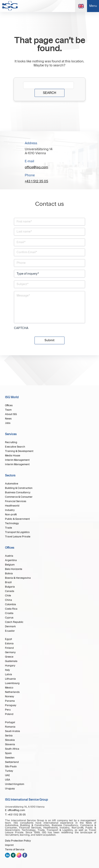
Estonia (9, 644)
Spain (8, 753)
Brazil (8, 582)
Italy (7, 670)
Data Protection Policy (18, 841)
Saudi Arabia (12, 731)
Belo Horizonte (14, 569)
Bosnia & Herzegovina (18, 578)
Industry (10, 510)
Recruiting (11, 442)
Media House (13, 456)
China (8, 600)
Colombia (10, 604)
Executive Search (15, 447)
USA (8, 780)
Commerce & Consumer (19, 497)
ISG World (12, 397)
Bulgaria (10, 587)
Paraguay (11, 705)
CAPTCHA (21, 328)
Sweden (10, 758)
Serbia (9, 736)
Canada (10, 591)
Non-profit (11, 515)
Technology (12, 523)
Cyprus (9, 618)
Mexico (9, 688)
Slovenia (10, 744)
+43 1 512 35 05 (36, 181)
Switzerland (12, 762)
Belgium (10, 565)
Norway (10, 696)
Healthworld (12, 506)
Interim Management (17, 460)
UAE (7, 775)
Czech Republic (14, 622)
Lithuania (10, 679)
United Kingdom (15, 784)
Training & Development (19, 451)
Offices (9, 405)
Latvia (8, 674)
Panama (10, 701)
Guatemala (11, 661)
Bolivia (9, 574)
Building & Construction (19, 488)
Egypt (8, 639)
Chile (8, 596)
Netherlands (12, 692)
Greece (9, 657)
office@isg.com (36, 167)
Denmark (10, 626)
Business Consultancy (18, 492)
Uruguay (10, 789)
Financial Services (16, 501)
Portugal (10, 722)
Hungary (10, 666)
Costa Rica (11, 609)
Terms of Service (15, 850)
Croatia (9, 613)
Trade (8, 528)
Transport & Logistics (17, 532)
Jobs (8, 423)
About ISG (11, 414)
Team (8, 410)
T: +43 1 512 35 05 (15, 815)
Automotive (12, 484)
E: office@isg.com (15, 810)
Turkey (9, 771)
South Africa (12, 749)
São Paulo (11, 766)
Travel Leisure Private (18, 537)
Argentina (11, 560)
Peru (8, 710)
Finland (9, 648)
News (8, 419)
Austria (9, 556)
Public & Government (17, 519)
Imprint (9, 845)
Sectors (10, 476)
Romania (10, 727)
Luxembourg (12, 683)
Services (11, 434)
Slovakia (10, 740)
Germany (10, 652)
